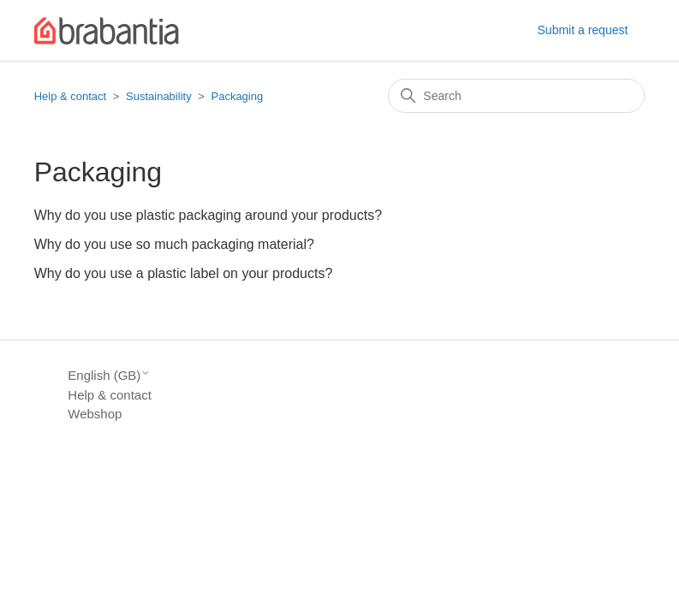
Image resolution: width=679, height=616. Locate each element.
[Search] (516, 96)
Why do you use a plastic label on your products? (184, 273)
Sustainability (159, 96)
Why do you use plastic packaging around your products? (208, 215)
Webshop (95, 414)
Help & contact (71, 96)
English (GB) (109, 375)
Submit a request (583, 30)
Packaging (237, 96)
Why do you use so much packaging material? (174, 244)
